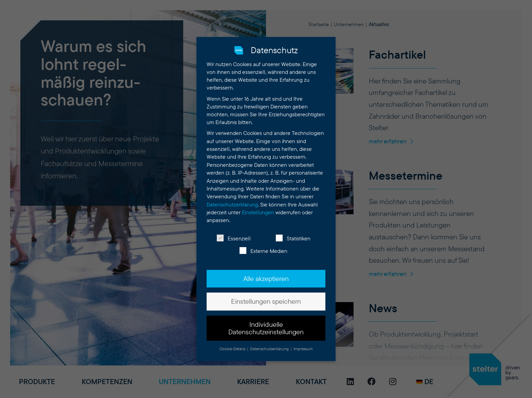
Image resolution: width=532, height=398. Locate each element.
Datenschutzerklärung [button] (270, 347)
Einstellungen (258, 211)
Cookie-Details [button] (233, 347)
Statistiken (293, 236)
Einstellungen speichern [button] (266, 300)
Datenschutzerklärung (232, 203)
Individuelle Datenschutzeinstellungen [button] (266, 326)
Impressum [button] (303, 347)
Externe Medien (263, 249)
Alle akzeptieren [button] (266, 277)
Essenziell (234, 236)
